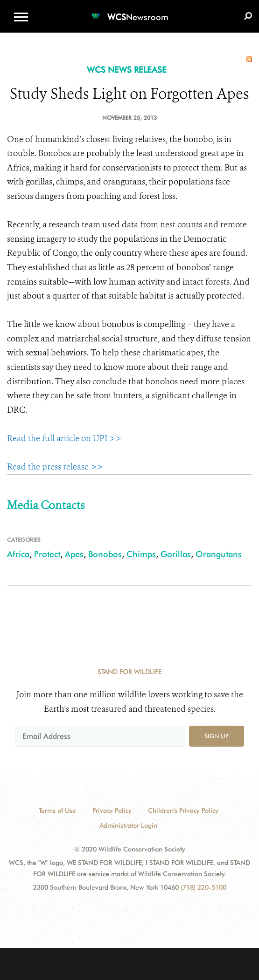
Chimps (141, 554)
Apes (74, 554)
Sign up (217, 736)
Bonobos (105, 554)
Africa (18, 554)
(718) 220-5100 (203, 887)
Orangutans (219, 554)
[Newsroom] (130, 11)
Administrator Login (128, 825)
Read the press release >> (55, 467)
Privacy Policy (112, 810)
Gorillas (176, 554)
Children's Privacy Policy (183, 810)
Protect (47, 554)
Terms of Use (57, 810)
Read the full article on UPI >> (64, 438)
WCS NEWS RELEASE (127, 70)
